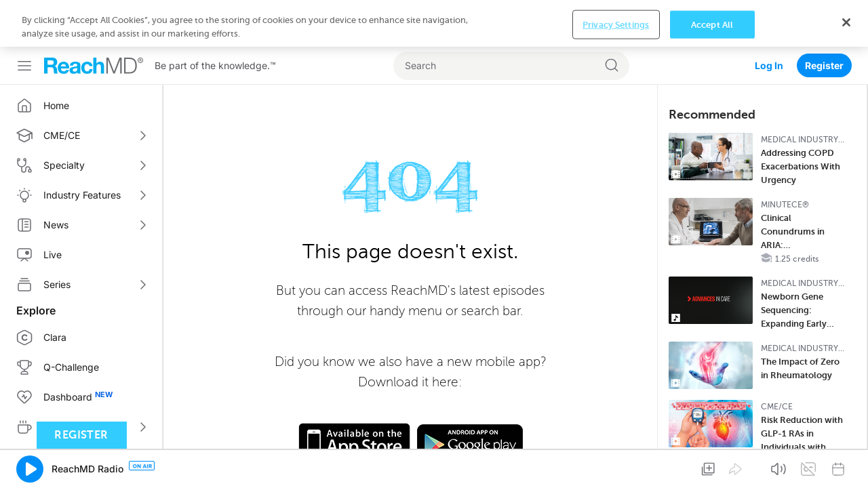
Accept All (712, 467)
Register (824, 19)
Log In (769, 19)
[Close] (846, 464)
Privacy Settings (616, 467)
